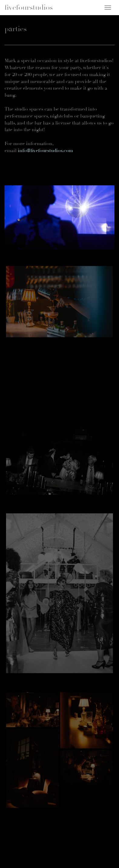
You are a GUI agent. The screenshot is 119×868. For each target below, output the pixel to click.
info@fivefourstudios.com (45, 151)
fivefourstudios (29, 7)
